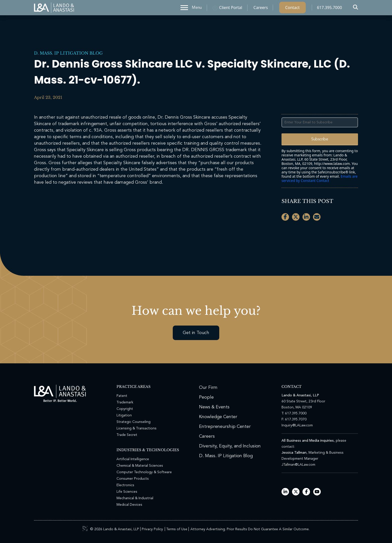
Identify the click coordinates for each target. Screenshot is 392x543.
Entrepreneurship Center (225, 427)
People (206, 397)
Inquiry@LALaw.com (297, 425)
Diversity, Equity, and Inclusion (230, 446)
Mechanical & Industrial (135, 498)
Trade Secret (127, 435)
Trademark (125, 402)
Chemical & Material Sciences (140, 466)
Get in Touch (196, 333)
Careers (261, 9)
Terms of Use (177, 529)
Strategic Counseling (133, 422)
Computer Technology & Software (144, 472)
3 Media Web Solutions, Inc (85, 528)
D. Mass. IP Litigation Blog (68, 53)
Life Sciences (127, 492)
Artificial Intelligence (133, 459)
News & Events (214, 407)
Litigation (124, 415)
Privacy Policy (152, 529)
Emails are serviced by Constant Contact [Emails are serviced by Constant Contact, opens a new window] (319, 178)
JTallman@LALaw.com (298, 465)
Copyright (125, 409)
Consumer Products (133, 479)
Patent (122, 396)
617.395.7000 (329, 9)
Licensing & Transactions (136, 428)
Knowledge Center (218, 417)
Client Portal (231, 9)
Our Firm (208, 388)
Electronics (125, 485)
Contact (292, 9)
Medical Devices (129, 505)
